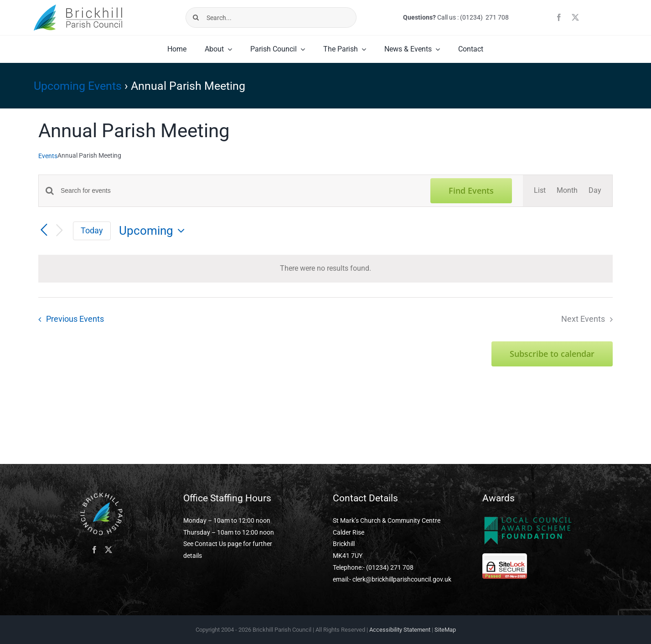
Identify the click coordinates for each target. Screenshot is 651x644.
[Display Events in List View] (540, 191)
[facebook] (559, 17)
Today (92, 230)
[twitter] (575, 17)
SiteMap (445, 630)
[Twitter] (108, 550)
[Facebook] (94, 550)
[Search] (196, 18)
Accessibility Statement (400, 630)
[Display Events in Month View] (567, 191)
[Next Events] (59, 231)
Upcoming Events (78, 86)
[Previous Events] (44, 230)
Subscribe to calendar (552, 354)
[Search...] (271, 18)
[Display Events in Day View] (595, 191)
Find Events (471, 191)
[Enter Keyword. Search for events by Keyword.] (240, 191)
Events (48, 156)
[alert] (325, 269)
